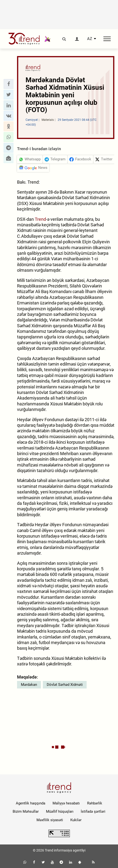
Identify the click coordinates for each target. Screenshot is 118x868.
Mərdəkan (29, 685)
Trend (40, 219)
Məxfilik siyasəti (50, 820)
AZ (90, 39)
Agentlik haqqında (31, 803)
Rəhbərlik (95, 803)
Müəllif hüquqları (60, 811)
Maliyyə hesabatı (66, 803)
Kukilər (76, 820)
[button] (9, 84)
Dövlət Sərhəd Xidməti (65, 685)
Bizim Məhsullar (26, 811)
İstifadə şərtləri (93, 811)
